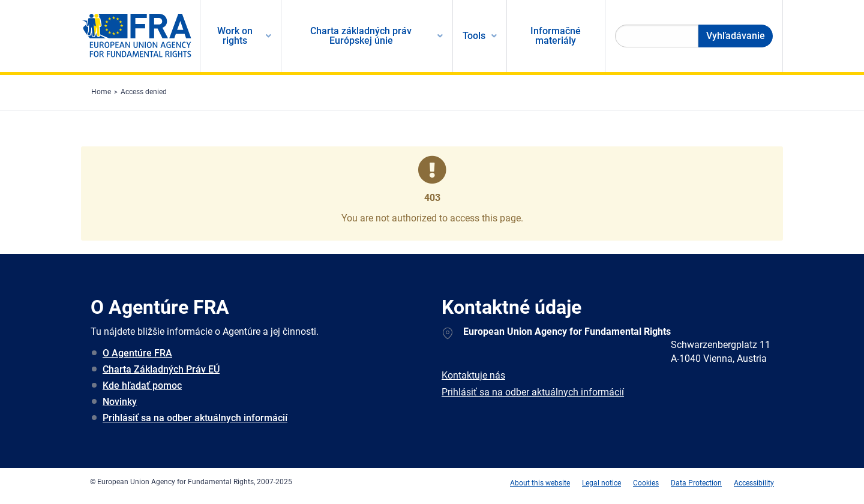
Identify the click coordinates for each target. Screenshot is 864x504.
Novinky (120, 402)
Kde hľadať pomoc (142, 385)
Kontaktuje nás (473, 375)
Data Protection (696, 483)
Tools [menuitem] (474, 36)
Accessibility (754, 483)
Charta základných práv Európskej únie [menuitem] (361, 36)
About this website (540, 483)
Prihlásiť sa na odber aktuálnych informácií (195, 418)
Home (101, 92)
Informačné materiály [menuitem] (556, 36)
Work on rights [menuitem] (235, 36)
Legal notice (601, 483)
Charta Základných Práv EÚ (161, 369)
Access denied (144, 92)
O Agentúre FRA (137, 353)
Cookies (646, 483)
